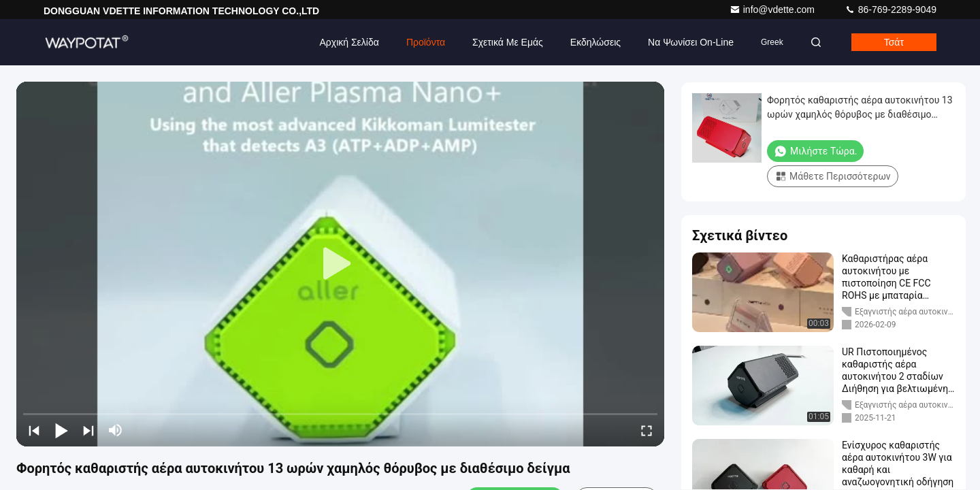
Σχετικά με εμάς (508, 42)
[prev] (34, 430)
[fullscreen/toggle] (647, 430)
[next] (88, 430)
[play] (340, 264)
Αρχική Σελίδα (349, 42)
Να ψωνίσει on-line (691, 42)
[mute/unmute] (116, 430)
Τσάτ (894, 42)
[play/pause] (61, 430)
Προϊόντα (426, 42)
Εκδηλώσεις (595, 42)
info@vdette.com (773, 10)
